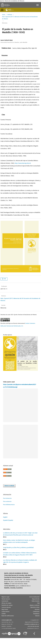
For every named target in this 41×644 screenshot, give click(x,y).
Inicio (4, 15)
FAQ (38, 603)
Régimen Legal (5, 597)
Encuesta (37, 609)
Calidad (4, 613)
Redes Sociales (36, 601)
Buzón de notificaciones (8, 616)
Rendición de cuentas (7, 605)
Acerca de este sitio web (33, 626)
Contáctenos (36, 611)
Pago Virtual (5, 609)
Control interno (5, 611)
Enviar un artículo (9, 486)
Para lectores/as (7, 498)
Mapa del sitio (36, 599)
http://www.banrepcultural (23, 163)
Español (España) (8, 520)
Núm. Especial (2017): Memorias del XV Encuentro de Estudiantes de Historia (20, 18)
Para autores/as (7, 501)
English (5, 517)
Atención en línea (35, 607)
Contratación (5, 601)
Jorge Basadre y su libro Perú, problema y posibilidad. (19, 547)
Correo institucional (34, 597)
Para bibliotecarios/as (9, 504)
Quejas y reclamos (35, 605)
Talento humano (6, 599)
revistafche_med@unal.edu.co (32, 624)
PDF (5, 279)
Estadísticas (36, 613)
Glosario (37, 616)
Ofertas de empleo (6, 603)
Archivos (10, 15)
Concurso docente (6, 607)
